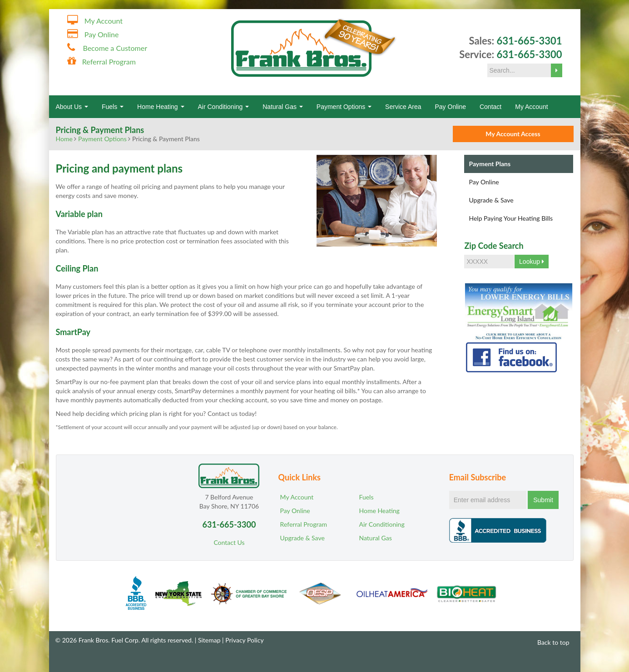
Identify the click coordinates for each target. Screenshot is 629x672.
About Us (72, 107)
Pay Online (102, 34)
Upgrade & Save (491, 200)
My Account (104, 21)
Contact (490, 107)
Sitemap (209, 640)
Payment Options (344, 107)
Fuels (113, 107)
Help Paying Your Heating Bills (511, 218)
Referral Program (109, 62)
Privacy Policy (244, 640)
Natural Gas (283, 107)
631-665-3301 (529, 41)
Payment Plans (490, 164)
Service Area (403, 107)
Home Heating (161, 107)
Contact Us (229, 542)
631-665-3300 (529, 54)
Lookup (532, 262)
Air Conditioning (224, 107)
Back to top (549, 642)
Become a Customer (115, 48)
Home (64, 139)
